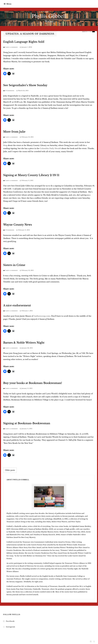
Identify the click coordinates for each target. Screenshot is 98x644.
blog (5, 145)
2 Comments (10, 90)
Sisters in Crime (13, 265)
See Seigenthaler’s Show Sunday (23, 85)
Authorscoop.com (41, 315)
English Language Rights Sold (21, 42)
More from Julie (13, 132)
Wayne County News (16, 224)
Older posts (10, 469)
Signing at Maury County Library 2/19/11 (28, 175)
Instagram (10, 626)
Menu (9, 4)
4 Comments (10, 229)
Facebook (10, 620)
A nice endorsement (15, 305)
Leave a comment (11, 47)
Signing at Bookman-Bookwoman (24, 422)
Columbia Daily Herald (50, 148)
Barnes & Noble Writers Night (21, 342)
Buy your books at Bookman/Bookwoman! (29, 382)
